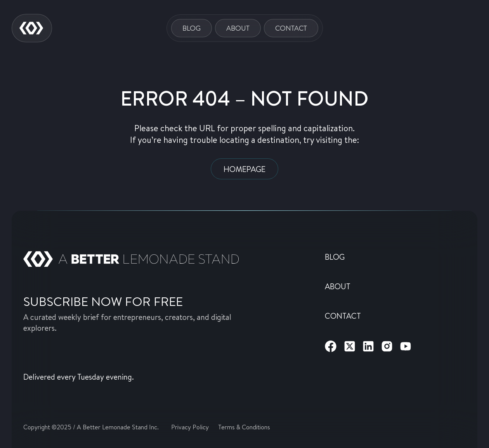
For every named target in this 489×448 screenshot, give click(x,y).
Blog (192, 28)
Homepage (244, 169)
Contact (291, 28)
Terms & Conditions (244, 427)
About (238, 28)
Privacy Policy (190, 427)
